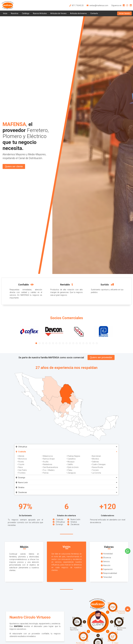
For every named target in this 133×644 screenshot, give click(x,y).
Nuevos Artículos (40, 13)
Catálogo (26, 13)
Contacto (94, 13)
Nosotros (15, 13)
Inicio (5, 13)
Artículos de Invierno (78, 13)
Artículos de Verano (58, 13)
